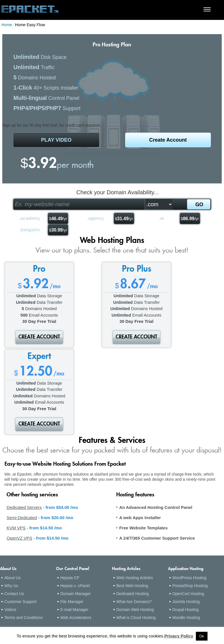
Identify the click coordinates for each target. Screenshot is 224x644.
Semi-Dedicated (22, 518)
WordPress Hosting (189, 578)
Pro (39, 270)
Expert (39, 357)
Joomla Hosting (186, 602)
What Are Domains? (134, 602)
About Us (13, 578)
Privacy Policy (179, 636)
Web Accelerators (76, 618)
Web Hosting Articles (135, 578)
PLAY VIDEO (56, 140)
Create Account (168, 140)
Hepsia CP (70, 578)
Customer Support (20, 602)
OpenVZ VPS (19, 538)
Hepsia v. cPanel (75, 586)
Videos (10, 610)
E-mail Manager (74, 610)
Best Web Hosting (132, 586)
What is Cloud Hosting (136, 618)
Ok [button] (202, 636)
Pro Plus (137, 270)
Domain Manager (75, 594)
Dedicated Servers (24, 507)
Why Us (11, 586)
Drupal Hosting (185, 610)
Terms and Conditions (23, 618)
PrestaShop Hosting (190, 586)
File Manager (72, 602)
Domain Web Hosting (135, 610)
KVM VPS (16, 528)
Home (7, 25)
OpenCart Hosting (188, 594)
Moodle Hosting (186, 618)
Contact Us (14, 594)
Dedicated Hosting (132, 594)
